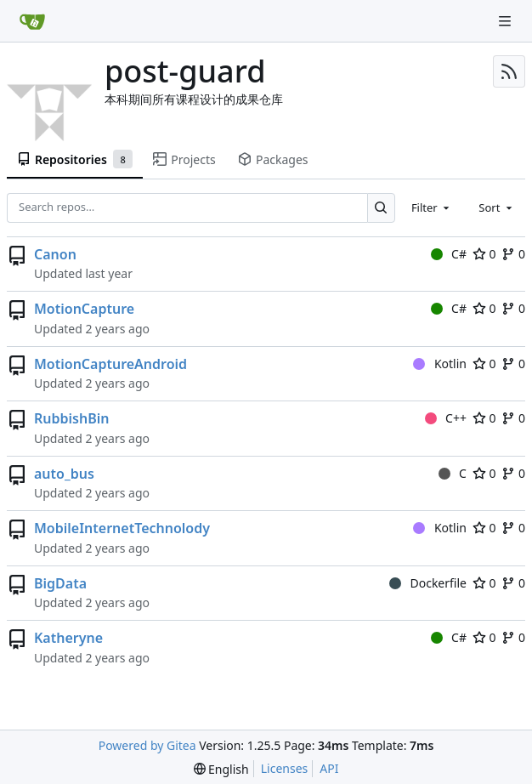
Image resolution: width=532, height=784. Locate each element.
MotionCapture (84, 309)
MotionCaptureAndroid (110, 364)
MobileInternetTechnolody (122, 528)
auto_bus (64, 474)
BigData (60, 583)
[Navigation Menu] (507, 21)
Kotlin (440, 364)
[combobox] (432, 207)
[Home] (32, 21)
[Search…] (381, 208)
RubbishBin (71, 418)
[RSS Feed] (509, 71)
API (329, 768)
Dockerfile (428, 583)
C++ (446, 418)
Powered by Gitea (147, 745)
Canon (55, 254)
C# (449, 254)
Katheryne (68, 638)
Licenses (285, 768)
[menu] (221, 769)
